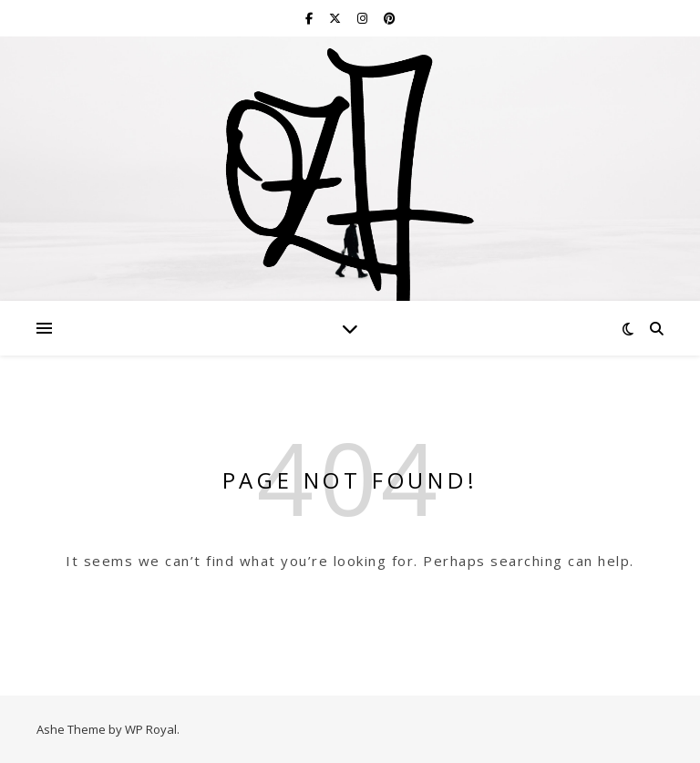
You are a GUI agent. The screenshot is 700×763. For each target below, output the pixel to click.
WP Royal (151, 729)
